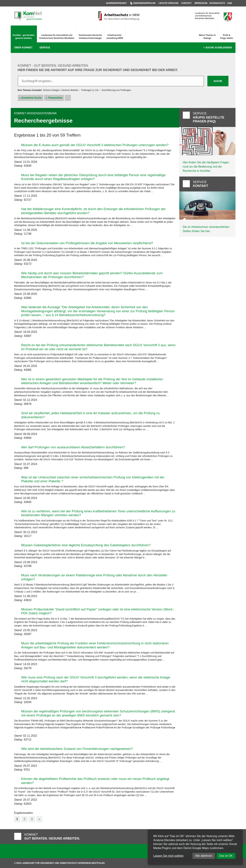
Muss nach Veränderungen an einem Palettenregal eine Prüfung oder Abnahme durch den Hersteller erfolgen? (94, 577)
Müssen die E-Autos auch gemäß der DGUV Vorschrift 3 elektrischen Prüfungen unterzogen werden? (95, 145)
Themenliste (55, 98)
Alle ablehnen (204, 856)
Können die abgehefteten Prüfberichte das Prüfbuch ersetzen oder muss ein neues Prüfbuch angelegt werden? (95, 781)
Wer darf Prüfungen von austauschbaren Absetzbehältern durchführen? (73, 447)
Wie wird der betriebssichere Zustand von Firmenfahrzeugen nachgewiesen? (77, 749)
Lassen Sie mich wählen (168, 856)
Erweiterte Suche (32, 98)
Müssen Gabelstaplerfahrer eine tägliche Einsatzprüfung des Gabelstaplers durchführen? (86, 545)
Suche (219, 48)
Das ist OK (226, 856)
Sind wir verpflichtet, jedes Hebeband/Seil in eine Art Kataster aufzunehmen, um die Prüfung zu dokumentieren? (91, 415)
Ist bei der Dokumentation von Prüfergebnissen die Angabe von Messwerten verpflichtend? (87, 243)
